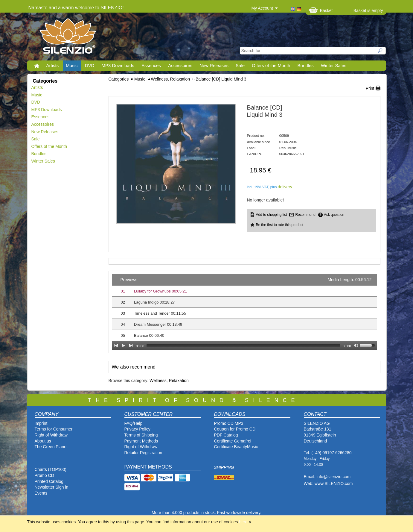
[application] (244, 312)
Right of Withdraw (51, 435)
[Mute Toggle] (356, 345)
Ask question (334, 215)
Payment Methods (141, 441)
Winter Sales (334, 65)
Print (370, 88)
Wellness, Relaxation (169, 381)
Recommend (305, 215)
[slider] (243, 345)
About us (43, 441)
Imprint (41, 423)
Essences (151, 65)
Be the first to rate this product (280, 225)
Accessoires (180, 65)
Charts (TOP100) (51, 469)
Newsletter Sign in (52, 487)
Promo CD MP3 (229, 423)
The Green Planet (51, 447)
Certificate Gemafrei (233, 441)
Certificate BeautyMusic (236, 447)
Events (41, 493)
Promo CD (44, 475)
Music (72, 65)
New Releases (214, 65)
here (243, 522)
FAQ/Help (134, 423)
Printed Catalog (49, 481)
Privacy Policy (137, 429)
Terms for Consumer (54, 429)
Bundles (306, 65)
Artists (53, 65)
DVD (90, 65)
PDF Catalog (226, 435)
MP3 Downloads (118, 65)
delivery (285, 187)
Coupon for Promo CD (235, 429)
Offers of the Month (271, 65)
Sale (240, 65)
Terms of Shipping (141, 435)
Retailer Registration (143, 453)
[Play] (124, 345)
